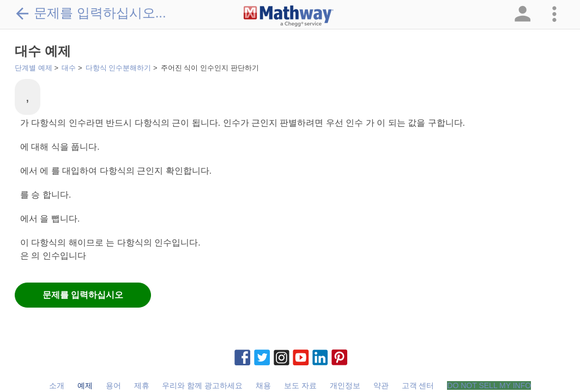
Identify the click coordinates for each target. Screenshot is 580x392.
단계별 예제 (34, 68)
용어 (113, 385)
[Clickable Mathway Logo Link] (289, 16)
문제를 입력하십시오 (83, 295)
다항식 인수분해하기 (119, 68)
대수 (69, 68)
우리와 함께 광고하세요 (202, 385)
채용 (263, 385)
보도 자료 (300, 385)
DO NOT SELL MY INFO (489, 385)
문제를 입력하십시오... (90, 13)
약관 (381, 385)
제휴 (142, 385)
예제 (85, 385)
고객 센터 (418, 385)
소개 (57, 385)
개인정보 (345, 385)
